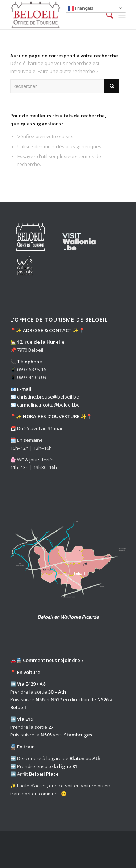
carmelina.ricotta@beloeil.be (48, 405)
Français (81, 8)
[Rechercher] (106, 15)
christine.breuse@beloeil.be (48, 397)
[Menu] (122, 15)
